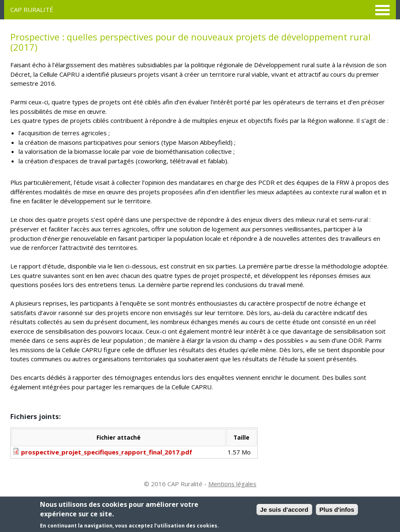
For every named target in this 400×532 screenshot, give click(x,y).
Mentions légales (232, 484)
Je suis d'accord (284, 510)
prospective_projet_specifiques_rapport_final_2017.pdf (107, 452)
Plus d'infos (337, 510)
